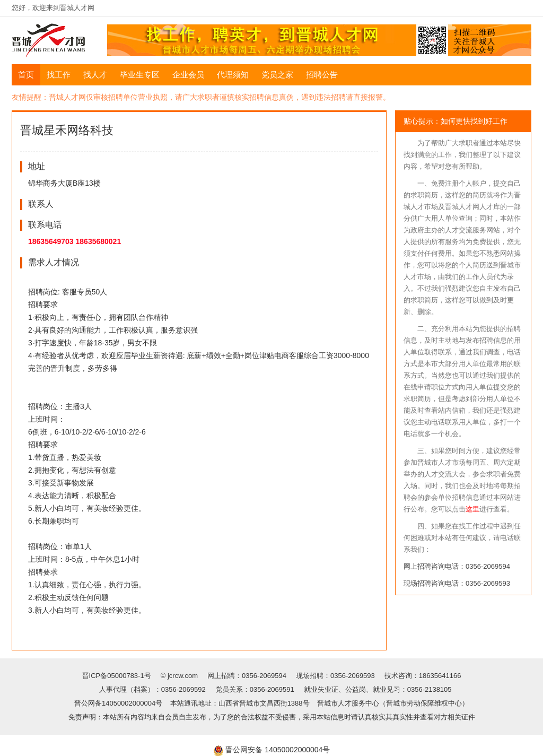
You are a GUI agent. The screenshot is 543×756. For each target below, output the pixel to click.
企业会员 (188, 75)
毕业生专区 (140, 75)
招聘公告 (322, 75)
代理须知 (233, 75)
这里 (472, 509)
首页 (26, 75)
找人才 (95, 75)
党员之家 (277, 75)
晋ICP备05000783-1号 (118, 676)
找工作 (59, 75)
